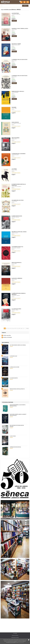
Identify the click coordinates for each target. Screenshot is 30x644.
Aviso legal (15, 633)
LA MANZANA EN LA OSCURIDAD (18, 154)
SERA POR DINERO (16, 138)
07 (17, 328)
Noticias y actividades (7, 337)
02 (7, 328)
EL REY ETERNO (13, 436)
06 (15, 328)
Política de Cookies (15, 635)
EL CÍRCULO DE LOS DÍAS (14, 367)
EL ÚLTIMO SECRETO (14, 378)
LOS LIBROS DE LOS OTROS (18, 200)
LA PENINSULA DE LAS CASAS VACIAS (19, 76)
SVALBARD (14, 107)
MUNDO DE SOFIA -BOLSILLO (18, 91)
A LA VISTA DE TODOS (16, 309)
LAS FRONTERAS (15, 13)
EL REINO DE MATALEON (17, 216)
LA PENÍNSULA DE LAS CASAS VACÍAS (19, 60)
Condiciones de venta (15, 637)
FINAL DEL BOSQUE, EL (17, 263)
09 (21, 328)
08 (19, 328)
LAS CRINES (14, 169)
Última (27, 328)
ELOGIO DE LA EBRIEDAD (17, 278)
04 (11, 328)
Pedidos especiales (7, 335)
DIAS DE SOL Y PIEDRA (16, 44)
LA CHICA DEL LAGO (13, 356)
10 (23, 328)
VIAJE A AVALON (15, 122)
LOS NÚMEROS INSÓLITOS (17, 247)
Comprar (14, 21)
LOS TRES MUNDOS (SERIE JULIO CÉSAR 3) (18, 345)
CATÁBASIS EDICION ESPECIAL (15, 447)
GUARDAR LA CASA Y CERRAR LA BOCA (20, 29)
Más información (21, 642)
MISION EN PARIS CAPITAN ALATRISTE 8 (17, 389)
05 (13, 328)
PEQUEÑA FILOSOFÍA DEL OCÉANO (19, 232)
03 (9, 328)
